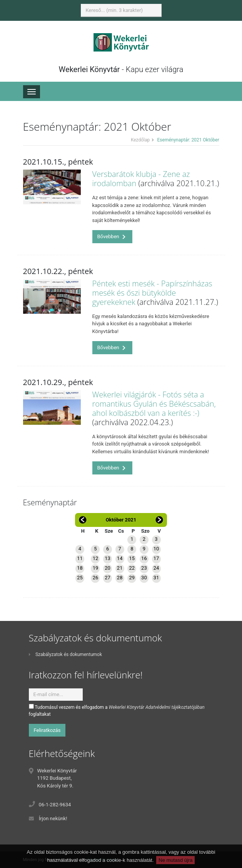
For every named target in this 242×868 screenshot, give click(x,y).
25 (80, 578)
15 (132, 558)
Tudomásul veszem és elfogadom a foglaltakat (117, 710)
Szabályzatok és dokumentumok (65, 654)
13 (108, 558)
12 (96, 558)
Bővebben (112, 236)
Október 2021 (121, 520)
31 (156, 578)
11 (80, 558)
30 (144, 578)
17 (156, 558)
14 (120, 558)
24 (156, 568)
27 (108, 578)
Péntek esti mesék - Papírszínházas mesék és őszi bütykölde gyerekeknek (152, 293)
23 (144, 568)
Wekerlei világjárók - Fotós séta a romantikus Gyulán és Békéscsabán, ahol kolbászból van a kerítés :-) (154, 404)
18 (80, 568)
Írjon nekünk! (53, 818)
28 (120, 578)
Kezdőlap (140, 140)
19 (96, 568)
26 (96, 578)
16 (144, 558)
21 (120, 568)
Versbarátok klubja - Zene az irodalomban (141, 179)
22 (132, 568)
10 (156, 549)
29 (132, 578)
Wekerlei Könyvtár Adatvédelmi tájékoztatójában (157, 707)
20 (108, 568)
